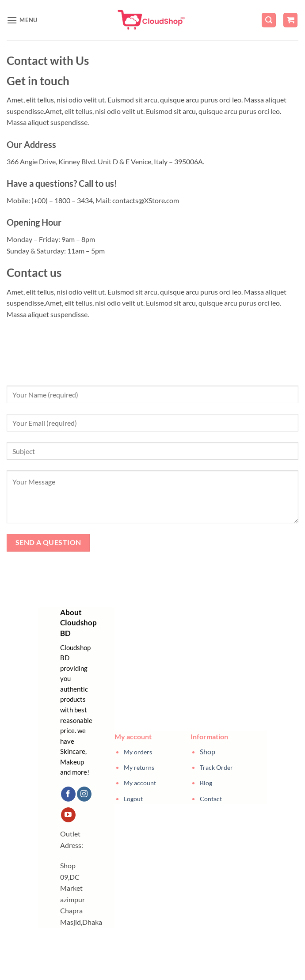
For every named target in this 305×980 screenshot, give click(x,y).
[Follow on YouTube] (68, 815)
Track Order (216, 767)
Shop (208, 751)
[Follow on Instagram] (84, 794)
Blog (206, 783)
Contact (211, 799)
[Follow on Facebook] (68, 794)
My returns (139, 767)
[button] (22, 20)
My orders (138, 752)
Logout (133, 799)
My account (140, 783)
